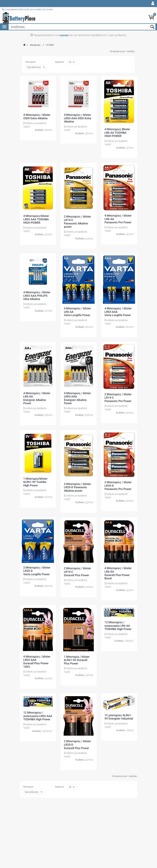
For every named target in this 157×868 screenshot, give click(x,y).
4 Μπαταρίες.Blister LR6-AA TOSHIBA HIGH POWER (117, 133)
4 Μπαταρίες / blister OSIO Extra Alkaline (37, 117)
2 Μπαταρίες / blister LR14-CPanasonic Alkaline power (77, 222)
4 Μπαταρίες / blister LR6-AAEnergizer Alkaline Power (37, 398)
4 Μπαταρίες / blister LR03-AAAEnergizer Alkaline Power (77, 398)
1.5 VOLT (50, 45)
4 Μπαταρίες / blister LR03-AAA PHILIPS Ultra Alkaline (37, 296)
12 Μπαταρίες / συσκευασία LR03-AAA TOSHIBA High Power (38, 716)
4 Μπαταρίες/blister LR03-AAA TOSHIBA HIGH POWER (36, 219)
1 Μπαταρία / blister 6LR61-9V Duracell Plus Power (77, 660)
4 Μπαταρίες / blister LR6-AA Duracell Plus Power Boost (118, 573)
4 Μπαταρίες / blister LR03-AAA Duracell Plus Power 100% (37, 662)
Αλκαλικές (35, 45)
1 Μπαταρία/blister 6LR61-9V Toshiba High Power (35, 482)
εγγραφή (64, 35)
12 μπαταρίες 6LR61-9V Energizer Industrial (119, 717)
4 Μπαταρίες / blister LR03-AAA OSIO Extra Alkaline (78, 118)
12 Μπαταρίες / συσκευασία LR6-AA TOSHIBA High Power (118, 626)
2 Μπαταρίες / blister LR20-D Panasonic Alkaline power (77, 487)
